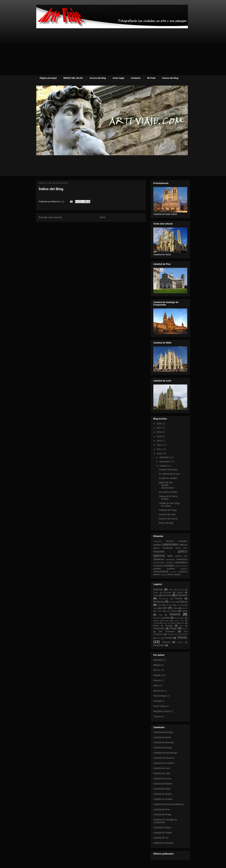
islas (170, 556)
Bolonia (181, 590)
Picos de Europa (163, 626)
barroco (170, 541)
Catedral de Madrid (163, 784)
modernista (182, 559)
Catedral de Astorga (163, 732)
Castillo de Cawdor (168, 478)
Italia (156, 686)
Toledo (182, 637)
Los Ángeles (172, 611)
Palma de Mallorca (170, 623)
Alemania (158, 660)
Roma (185, 629)
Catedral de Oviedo (163, 799)
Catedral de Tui (161, 838)
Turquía (157, 717)
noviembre (165, 462)
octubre (163, 466)
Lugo (160, 615)
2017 (160, 428)
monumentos (159, 563)
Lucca (184, 611)
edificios (183, 545)
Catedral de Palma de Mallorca (168, 804)
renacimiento (161, 572)
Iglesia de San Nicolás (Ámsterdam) (166, 485)
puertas (184, 569)
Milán (167, 618)
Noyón (167, 621)
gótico (183, 551)
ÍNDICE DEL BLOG (73, 78)
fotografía (159, 552)
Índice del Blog (51, 189)
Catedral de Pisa (161, 809)
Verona (180, 642)
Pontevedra (159, 628)
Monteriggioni (179, 618)
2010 (160, 454)
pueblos (157, 569)
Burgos (180, 592)
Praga (173, 628)
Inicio (103, 217)
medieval (159, 559)
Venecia (166, 642)
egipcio (156, 548)
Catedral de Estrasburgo (165, 753)
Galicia (183, 602)
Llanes (185, 608)
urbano (177, 574)
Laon (156, 608)
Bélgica (157, 665)
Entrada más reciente (50, 217)
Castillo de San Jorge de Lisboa (169, 504)
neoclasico (159, 566)
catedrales (170, 544)
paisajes (169, 566)
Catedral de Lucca (162, 779)
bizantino (183, 541)
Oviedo (156, 623)
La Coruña (180, 605)
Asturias (158, 589)
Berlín (171, 590)
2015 (160, 436)
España (157, 675)
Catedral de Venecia (163, 843)
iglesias (159, 556)
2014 (160, 441)
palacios (178, 566)
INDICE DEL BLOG (168, 519)
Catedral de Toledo (163, 833)
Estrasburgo (164, 599)
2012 (160, 445)
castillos (157, 545)
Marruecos (159, 691)
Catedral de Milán (162, 789)
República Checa (162, 711)
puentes (171, 569)
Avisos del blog (170, 78)
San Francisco (167, 631)
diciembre (164, 457)
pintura (185, 566)
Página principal (48, 78)
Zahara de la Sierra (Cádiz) (168, 498)
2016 (160, 432)
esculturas (168, 548)
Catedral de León (167, 514)
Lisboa (175, 608)
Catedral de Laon (162, 768)
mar (186, 556)
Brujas (156, 592)
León (164, 608)
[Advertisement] (113, 52)
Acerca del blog (98, 78)
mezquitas (170, 560)
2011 (160, 449)
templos (164, 575)
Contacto (136, 78)
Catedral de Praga (168, 510)
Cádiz (156, 595)
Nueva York (179, 621)
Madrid (175, 614)
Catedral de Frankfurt (164, 763)
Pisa (181, 626)
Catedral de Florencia (164, 758)
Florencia (159, 602)
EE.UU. (157, 670)
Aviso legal (118, 78)
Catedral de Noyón (163, 794)
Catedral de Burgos (168, 470)
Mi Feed (151, 78)
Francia (157, 680)
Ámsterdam (159, 645)
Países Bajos (160, 696)
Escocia (167, 595)
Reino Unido (159, 706)
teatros (157, 574)
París (182, 623)
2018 (160, 424)
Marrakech (157, 618)
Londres (159, 611)
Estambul (182, 595)
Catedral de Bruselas (164, 742)
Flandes (178, 598)
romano (173, 572)
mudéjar (170, 563)
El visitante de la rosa (169, 474)
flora (185, 548)
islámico (178, 556)
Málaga (156, 621)
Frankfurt (172, 602)
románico (183, 572)
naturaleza (181, 562)
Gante (160, 605)
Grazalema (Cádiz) (168, 492)
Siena (159, 638)
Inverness (169, 605)
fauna (178, 548)
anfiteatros (157, 541)
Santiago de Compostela (177, 634)
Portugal (157, 701)
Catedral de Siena (162, 827)
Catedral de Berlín (162, 737)
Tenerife (168, 638)
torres (170, 574)
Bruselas (167, 592)
